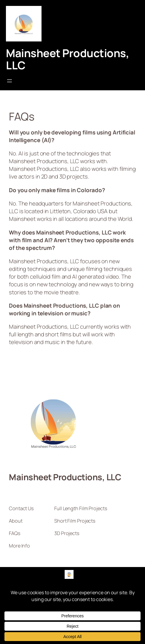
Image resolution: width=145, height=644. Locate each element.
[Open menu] (9, 81)
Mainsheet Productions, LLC (67, 59)
